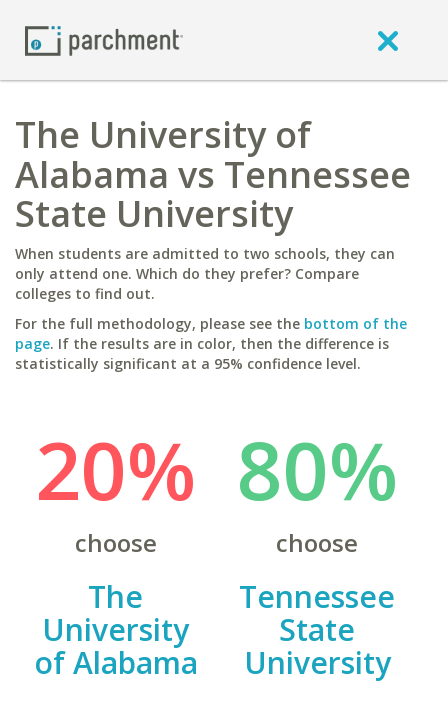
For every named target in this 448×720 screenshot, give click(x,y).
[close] (388, 40)
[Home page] (104, 39)
